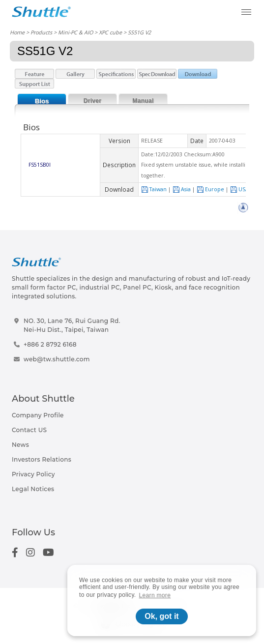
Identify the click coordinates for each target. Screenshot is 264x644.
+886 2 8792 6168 (50, 344)
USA (239, 189)
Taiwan (154, 189)
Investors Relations (42, 459)
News (20, 445)
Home (17, 32)
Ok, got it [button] (161, 616)
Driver (93, 101)
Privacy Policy (33, 474)
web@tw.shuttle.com (57, 359)
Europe (210, 189)
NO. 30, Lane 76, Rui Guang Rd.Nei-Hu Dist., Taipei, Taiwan (72, 325)
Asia (182, 189)
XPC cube (110, 32)
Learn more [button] (155, 595)
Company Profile (38, 415)
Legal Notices (33, 489)
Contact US (29, 430)
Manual (143, 101)
